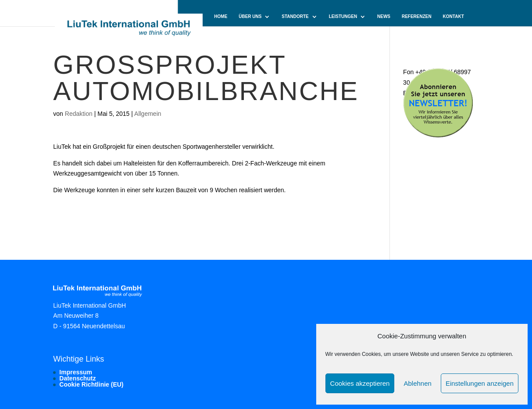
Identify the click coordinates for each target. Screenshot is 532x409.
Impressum (76, 372)
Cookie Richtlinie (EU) (91, 384)
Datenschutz (77, 378)
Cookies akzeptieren (360, 383)
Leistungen (343, 17)
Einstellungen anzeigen (480, 383)
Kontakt (453, 17)
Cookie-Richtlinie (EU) (241, 36)
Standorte (295, 17)
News (384, 17)
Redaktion (79, 114)
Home (221, 17)
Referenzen (417, 17)
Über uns (250, 17)
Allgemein (148, 114)
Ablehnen (417, 383)
